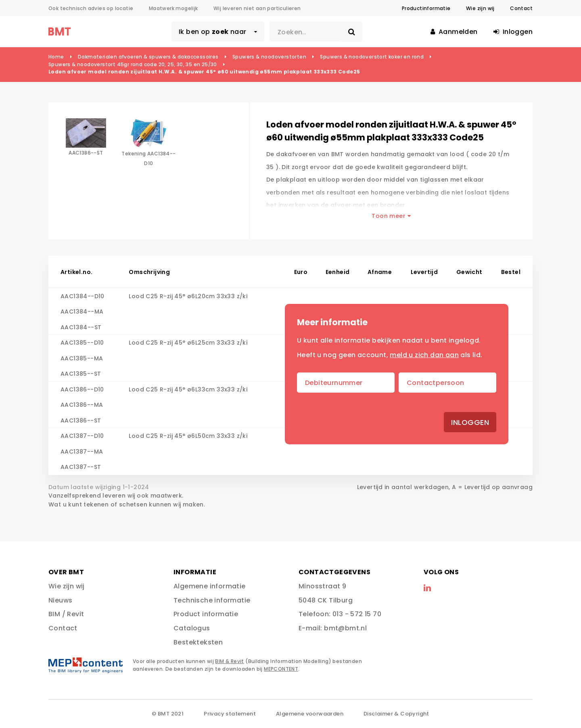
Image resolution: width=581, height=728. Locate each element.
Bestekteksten (198, 642)
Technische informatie (212, 600)
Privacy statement (230, 714)
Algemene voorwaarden (310, 714)
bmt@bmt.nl (345, 628)
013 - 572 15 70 (357, 614)
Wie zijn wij (480, 8)
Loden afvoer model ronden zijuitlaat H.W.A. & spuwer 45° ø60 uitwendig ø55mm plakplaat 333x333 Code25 (204, 72)
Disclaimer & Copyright (396, 714)
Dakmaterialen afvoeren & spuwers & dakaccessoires (148, 57)
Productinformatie (426, 8)
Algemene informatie (210, 586)
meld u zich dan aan (424, 355)
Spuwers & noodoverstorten (269, 57)
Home (56, 57)
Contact (521, 8)
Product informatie (206, 614)
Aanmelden (454, 32)
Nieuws (60, 600)
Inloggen (470, 422)
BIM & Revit (229, 661)
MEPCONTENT (281, 669)
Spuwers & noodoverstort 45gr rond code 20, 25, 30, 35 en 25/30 (133, 64)
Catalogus (192, 628)
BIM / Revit (66, 614)
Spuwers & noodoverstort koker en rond (372, 57)
